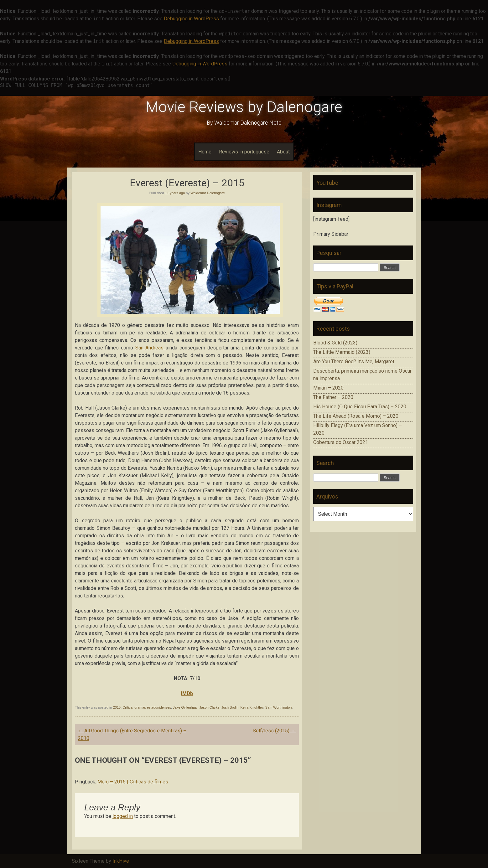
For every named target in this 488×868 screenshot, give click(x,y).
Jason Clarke (210, 707)
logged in (123, 816)
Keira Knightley (252, 707)
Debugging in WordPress (191, 19)
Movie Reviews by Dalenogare (244, 107)
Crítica (127, 707)
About (283, 152)
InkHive (121, 861)
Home (205, 152)
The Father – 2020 (333, 397)
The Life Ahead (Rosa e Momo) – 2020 (356, 416)
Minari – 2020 (328, 388)
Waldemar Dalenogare (208, 193)
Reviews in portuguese (244, 152)
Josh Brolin (230, 707)
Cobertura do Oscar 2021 (341, 442)
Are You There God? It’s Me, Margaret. (354, 362)
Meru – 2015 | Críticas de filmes (133, 782)
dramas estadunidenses (153, 707)
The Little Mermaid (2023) (342, 352)
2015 (117, 707)
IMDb (187, 693)
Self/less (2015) (274, 731)
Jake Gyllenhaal (185, 707)
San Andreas (151, 348)
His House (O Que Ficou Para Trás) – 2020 (360, 407)
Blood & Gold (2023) (335, 343)
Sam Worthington (279, 707)
